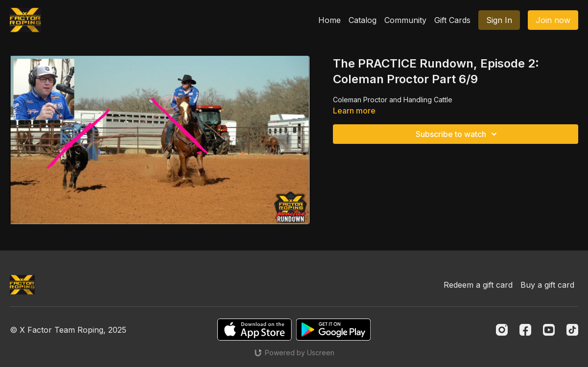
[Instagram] (502, 330)
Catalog (363, 20)
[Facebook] (525, 330)
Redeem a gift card (478, 285)
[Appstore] (254, 330)
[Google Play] (333, 330)
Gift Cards (452, 20)
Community (405, 20)
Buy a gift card (547, 285)
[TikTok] (572, 330)
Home (329, 20)
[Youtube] (549, 330)
